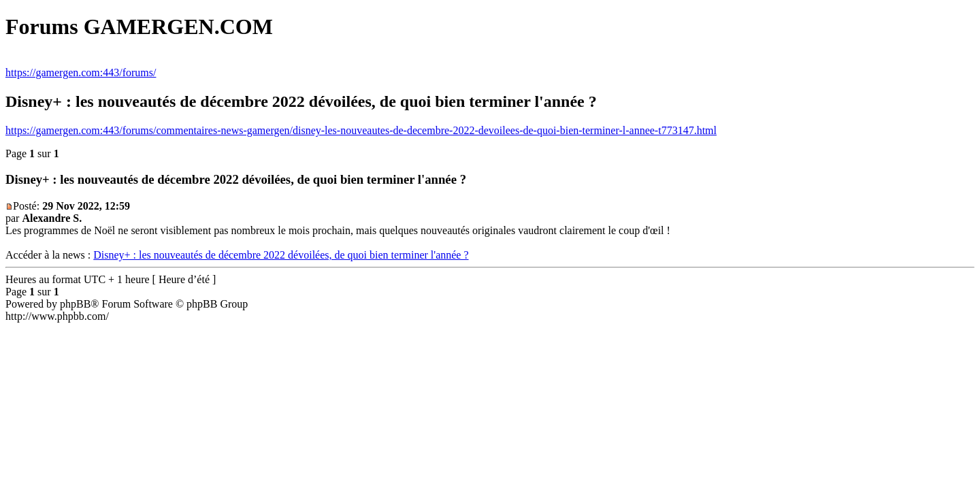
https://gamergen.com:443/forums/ (81, 72)
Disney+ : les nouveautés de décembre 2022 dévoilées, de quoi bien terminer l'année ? (281, 255)
